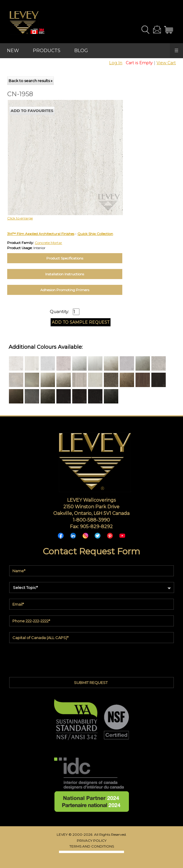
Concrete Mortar (48, 243)
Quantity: (59, 312)
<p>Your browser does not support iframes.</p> (53, 150)
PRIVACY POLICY (92, 840)
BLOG (81, 51)
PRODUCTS (47, 51)
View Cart (166, 63)
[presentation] (91, 659)
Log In (116, 63)
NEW (13, 51)
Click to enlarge (20, 218)
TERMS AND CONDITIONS (92, 846)
